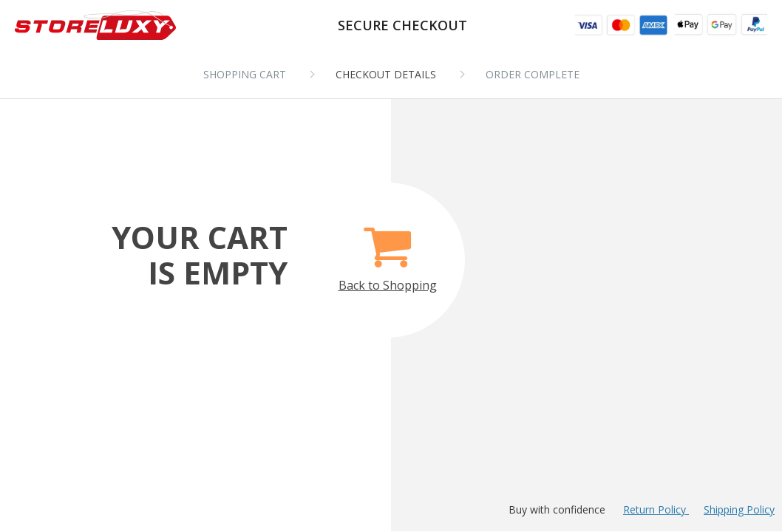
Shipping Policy (739, 509)
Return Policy (656, 509)
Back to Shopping (388, 251)
